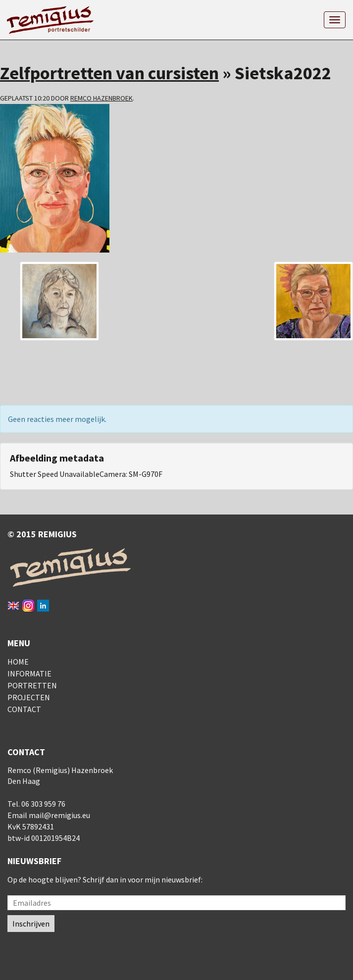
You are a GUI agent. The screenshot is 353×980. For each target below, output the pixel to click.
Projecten (29, 697)
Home (18, 662)
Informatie (29, 673)
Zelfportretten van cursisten (109, 73)
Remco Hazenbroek (101, 98)
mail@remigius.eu (59, 815)
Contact (24, 709)
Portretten (32, 685)
